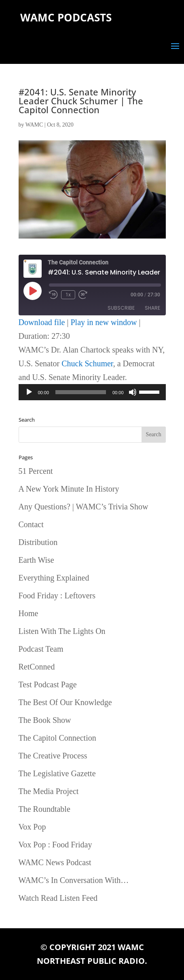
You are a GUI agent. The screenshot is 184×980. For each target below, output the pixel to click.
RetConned (37, 667)
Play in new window (104, 322)
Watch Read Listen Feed (58, 898)
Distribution (38, 542)
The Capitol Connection (57, 738)
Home (29, 613)
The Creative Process (53, 756)
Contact (31, 524)
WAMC (34, 125)
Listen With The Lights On (62, 631)
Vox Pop (32, 827)
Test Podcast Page (48, 684)
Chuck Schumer (87, 363)
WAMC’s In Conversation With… (74, 880)
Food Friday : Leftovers (57, 596)
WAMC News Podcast (55, 862)
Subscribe (121, 308)
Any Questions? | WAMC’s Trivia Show (84, 507)
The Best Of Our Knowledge (65, 702)
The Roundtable (44, 809)
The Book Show (45, 720)
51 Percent (36, 471)
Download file (42, 322)
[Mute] (133, 392)
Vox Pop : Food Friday (55, 845)
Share (152, 308)
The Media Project (49, 791)
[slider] (81, 392)
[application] (92, 392)
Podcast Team (41, 649)
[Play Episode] (32, 291)
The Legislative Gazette (57, 773)
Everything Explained (54, 578)
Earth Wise (36, 560)
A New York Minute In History (69, 489)
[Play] (29, 392)
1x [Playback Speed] (68, 295)
